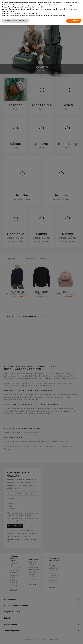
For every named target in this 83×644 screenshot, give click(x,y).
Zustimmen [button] (74, 21)
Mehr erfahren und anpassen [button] (16, 21)
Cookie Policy (39, 7)
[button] (80, 3)
